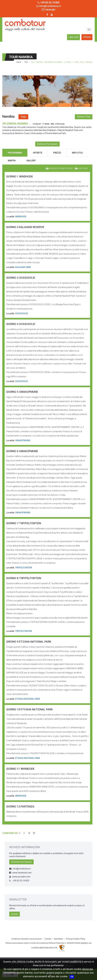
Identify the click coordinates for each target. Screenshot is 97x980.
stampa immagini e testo (59, 168)
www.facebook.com (20, 873)
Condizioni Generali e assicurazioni (27, 939)
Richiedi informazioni (47, 144)
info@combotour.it (48, 6)
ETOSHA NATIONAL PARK (28, 699)
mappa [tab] (12, 161)
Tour (26, 62)
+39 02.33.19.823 (19, 881)
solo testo (81, 168)
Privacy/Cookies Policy (76, 939)
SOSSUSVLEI (22, 313)
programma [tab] (15, 153)
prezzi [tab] (57, 153)
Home (19, 62)
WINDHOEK (21, 217)
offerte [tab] (38, 153)
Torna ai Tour (84, 117)
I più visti (73, 37)
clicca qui (87, 969)
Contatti (48, 939)
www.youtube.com (20, 877)
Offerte (87, 37)
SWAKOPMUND (23, 440)
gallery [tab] (31, 161)
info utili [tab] (77, 153)
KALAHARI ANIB (23, 267)
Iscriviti (15, 914)
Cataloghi (48, 10)
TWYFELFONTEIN (24, 568)
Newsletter (59, 939)
